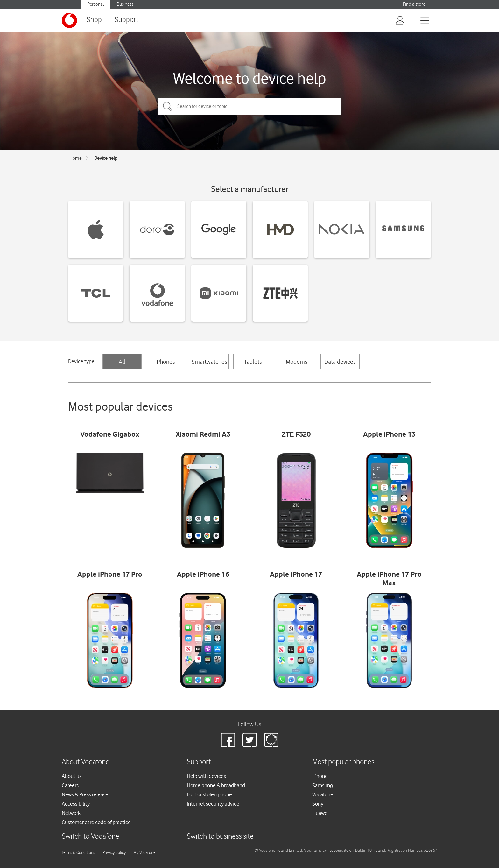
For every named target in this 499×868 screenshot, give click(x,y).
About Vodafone (86, 762)
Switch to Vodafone (91, 837)
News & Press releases (86, 794)
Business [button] (125, 4)
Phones (166, 362)
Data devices (340, 362)
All (122, 362)
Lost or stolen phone (209, 794)
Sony (318, 804)
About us (72, 776)
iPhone (320, 776)
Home (76, 158)
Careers (70, 785)
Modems (297, 362)
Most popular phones (343, 762)
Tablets (253, 362)
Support (127, 20)
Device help (106, 158)
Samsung (323, 785)
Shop (94, 20)
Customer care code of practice (96, 822)
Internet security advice (213, 804)
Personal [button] (96, 4)
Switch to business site (220, 837)
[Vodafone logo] (69, 20)
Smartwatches (209, 362)
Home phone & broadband (216, 785)
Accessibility (76, 804)
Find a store (414, 4)
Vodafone (323, 794)
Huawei (320, 813)
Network (71, 813)
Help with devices (206, 776)
